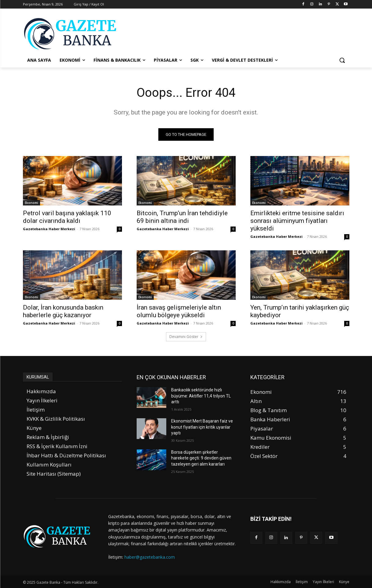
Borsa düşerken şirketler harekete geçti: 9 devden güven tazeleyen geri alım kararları (201, 458)
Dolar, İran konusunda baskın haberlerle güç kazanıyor (63, 311)
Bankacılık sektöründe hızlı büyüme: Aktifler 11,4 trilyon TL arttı (201, 396)
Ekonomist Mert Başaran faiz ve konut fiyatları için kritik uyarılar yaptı (202, 427)
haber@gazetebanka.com (150, 557)
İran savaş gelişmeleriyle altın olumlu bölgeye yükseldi (179, 311)
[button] (342, 60)
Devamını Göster (186, 337)
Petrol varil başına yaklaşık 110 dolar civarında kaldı (67, 217)
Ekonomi (31, 203)
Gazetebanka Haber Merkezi (49, 229)
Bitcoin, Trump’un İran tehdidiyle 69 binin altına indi (182, 217)
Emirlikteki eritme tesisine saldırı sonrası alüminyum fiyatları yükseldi (297, 221)
